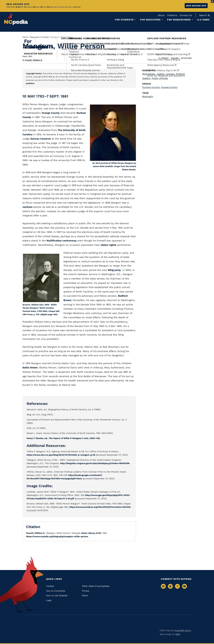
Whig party (114, 270)
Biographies (149, 74)
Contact (50, 586)
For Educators (150, 20)
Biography (148, 96)
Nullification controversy (62, 241)
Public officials (160, 78)
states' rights (108, 245)
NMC (178, 634)
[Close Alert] (212, 1)
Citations (172, 15)
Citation (186, 58)
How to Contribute (56, 591)
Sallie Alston (30, 368)
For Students (124, 20)
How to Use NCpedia (57, 596)
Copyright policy (183, 630)
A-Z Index (203, 20)
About (161, 15)
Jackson (28, 207)
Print (164, 58)
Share (175, 58)
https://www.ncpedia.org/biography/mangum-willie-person (57, 536)
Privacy (86, 591)
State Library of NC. (91, 533)
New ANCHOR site (196, 6)
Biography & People (39, 37)
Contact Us (186, 15)
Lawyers (170, 74)
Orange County (51, 113)
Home (25, 37)
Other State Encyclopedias (96, 586)
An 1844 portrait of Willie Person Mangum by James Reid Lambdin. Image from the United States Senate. (114, 166)
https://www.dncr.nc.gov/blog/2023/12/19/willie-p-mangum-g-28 (61, 455)
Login (49, 600)
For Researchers (179, 20)
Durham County (151, 87)
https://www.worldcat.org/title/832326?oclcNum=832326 (100, 507)
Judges (160, 74)
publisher (30, 83)
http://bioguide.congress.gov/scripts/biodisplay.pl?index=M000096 (95, 463)
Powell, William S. (34, 60)
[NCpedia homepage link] (16, 19)
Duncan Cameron (41, 139)
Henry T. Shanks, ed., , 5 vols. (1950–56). (64, 438)
